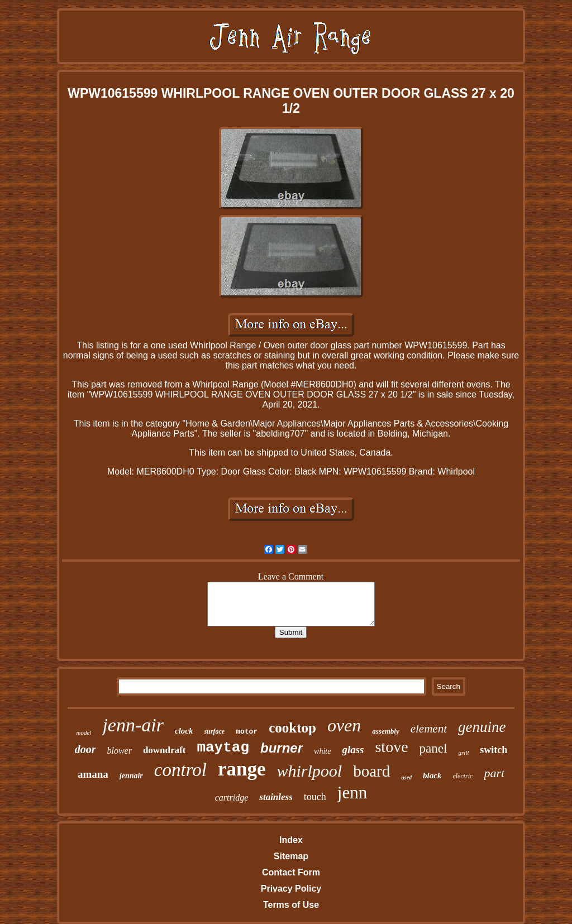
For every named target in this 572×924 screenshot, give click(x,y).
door (85, 749)
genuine (482, 727)
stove (391, 747)
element (429, 729)
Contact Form (291, 872)
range (242, 769)
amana (93, 774)
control (180, 770)
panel (433, 748)
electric (463, 776)
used (406, 777)
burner (282, 748)
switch (494, 750)
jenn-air (133, 725)
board (371, 771)
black (432, 775)
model (84, 733)
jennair (131, 776)
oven (344, 725)
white (322, 751)
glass (353, 750)
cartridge (232, 798)
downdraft (165, 750)
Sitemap (291, 856)
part (494, 773)
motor (247, 732)
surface (214, 731)
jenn (352, 793)
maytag (223, 748)
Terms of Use (291, 905)
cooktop (292, 728)
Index (291, 840)
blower (119, 751)
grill (463, 753)
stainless (276, 797)
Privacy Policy (291, 889)
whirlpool (309, 771)
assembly (385, 731)
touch (315, 797)
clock (184, 731)
